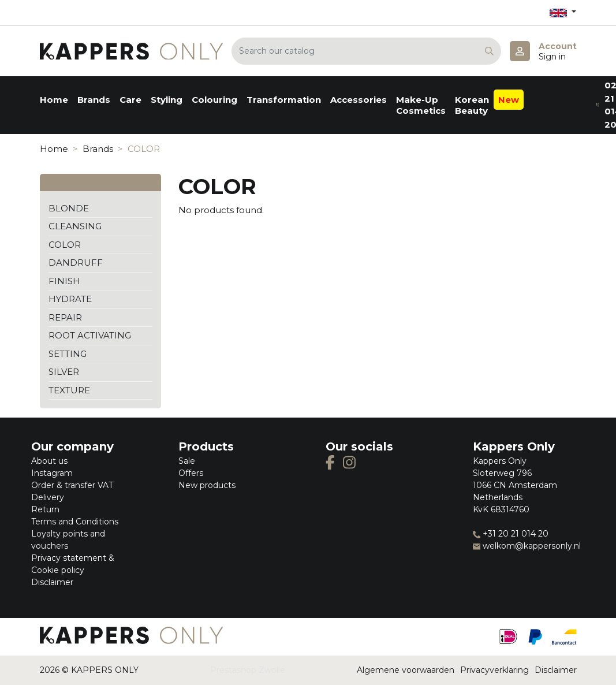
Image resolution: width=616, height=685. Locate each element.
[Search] (366, 51)
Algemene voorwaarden (406, 670)
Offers (191, 473)
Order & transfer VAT (72, 485)
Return (45, 509)
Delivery (48, 497)
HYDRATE (70, 299)
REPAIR (65, 317)
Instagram (52, 473)
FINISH (64, 281)
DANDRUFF (76, 263)
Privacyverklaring (494, 670)
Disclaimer (52, 582)
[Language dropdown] (563, 12)
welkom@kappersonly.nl (527, 546)
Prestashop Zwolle (248, 670)
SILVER (64, 372)
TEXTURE (69, 390)
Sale (187, 461)
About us (49, 461)
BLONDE (69, 208)
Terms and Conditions (75, 522)
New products (207, 485)
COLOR (65, 245)
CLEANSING (75, 226)
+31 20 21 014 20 (511, 534)
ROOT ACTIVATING (90, 335)
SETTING (68, 354)
